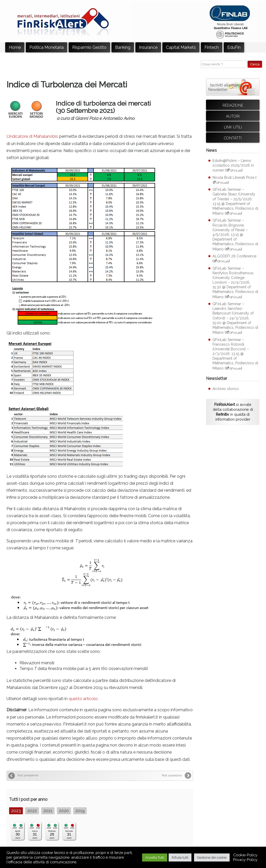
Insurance (148, 47)
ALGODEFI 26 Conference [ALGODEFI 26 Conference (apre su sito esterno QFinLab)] (234, 256)
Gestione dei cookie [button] (212, 857)
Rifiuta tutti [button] (180, 857)
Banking (123, 47)
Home (15, 47)
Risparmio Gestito (89, 47)
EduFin (234, 47)
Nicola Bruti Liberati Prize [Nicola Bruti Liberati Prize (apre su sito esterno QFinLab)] (233, 177)
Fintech (212, 47)
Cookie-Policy (245, 855)
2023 (16, 811)
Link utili (233, 127)
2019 (80, 811)
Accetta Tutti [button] (155, 857)
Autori (233, 116)
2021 (48, 811)
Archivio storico (226, 389)
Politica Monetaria (46, 47)
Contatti (233, 138)
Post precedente (28, 775)
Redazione (233, 105)
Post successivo (172, 775)
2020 (64, 811)
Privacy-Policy (245, 860)
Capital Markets (181, 47)
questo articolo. (84, 699)
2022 (32, 811)
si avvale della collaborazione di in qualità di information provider (233, 412)
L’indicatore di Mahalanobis (32, 136)
